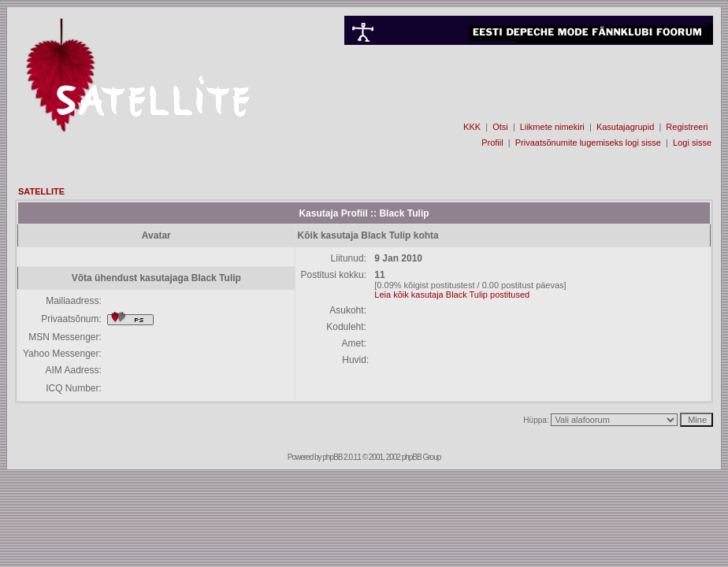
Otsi (500, 127)
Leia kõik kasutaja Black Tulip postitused (452, 295)
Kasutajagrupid (625, 127)
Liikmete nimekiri (552, 127)
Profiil (492, 143)
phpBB (332, 457)
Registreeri (687, 127)
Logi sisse (692, 143)
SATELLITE (41, 191)
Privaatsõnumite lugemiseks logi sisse (588, 143)
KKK (472, 127)
